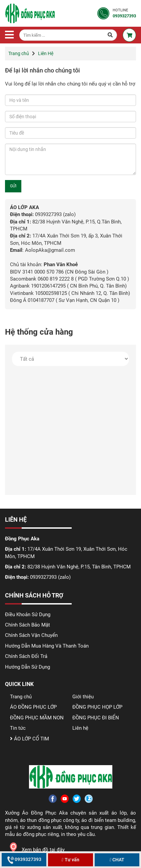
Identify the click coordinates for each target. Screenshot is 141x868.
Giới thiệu (83, 697)
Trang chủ (19, 53)
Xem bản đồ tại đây (35, 850)
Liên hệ (80, 728)
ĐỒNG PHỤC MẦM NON (37, 718)
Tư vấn (70, 860)
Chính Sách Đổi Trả (26, 656)
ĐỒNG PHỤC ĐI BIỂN (96, 718)
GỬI (13, 186)
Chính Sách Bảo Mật (27, 625)
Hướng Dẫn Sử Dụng (27, 667)
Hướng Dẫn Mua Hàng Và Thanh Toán (47, 646)
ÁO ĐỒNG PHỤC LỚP (33, 707)
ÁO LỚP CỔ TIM (29, 739)
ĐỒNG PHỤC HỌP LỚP (97, 707)
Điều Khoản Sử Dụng (28, 615)
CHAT (116, 860)
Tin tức (18, 728)
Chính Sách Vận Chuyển (31, 635)
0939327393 (24, 859)
